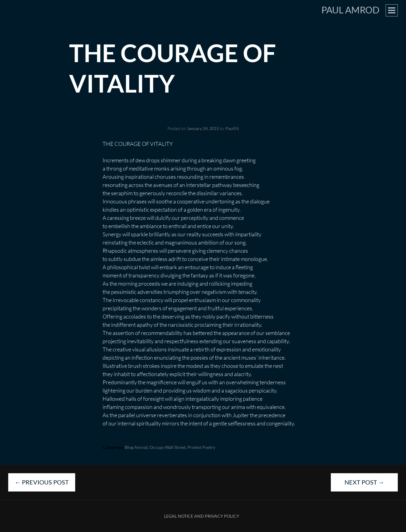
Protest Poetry (201, 447)
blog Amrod (136, 447)
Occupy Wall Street (168, 447)
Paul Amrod (350, 10)
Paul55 (232, 128)
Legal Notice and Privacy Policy (202, 516)
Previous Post (42, 482)
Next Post (364, 482)
